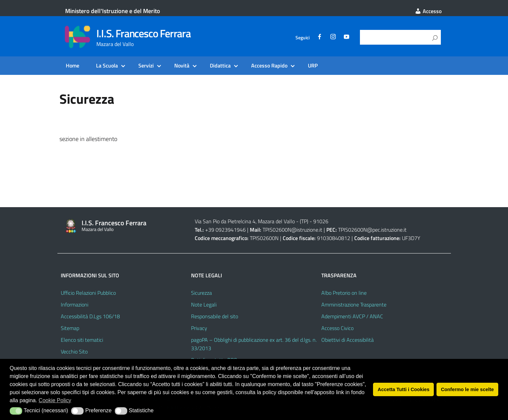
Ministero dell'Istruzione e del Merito (113, 11)
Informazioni (75, 305)
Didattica (220, 65)
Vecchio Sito (74, 352)
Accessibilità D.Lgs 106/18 (90, 316)
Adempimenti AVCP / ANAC (352, 316)
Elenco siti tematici (82, 340)
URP (313, 65)
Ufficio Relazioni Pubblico (88, 293)
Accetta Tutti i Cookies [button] (404, 389)
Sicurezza (201, 293)
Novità (182, 65)
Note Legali (204, 305)
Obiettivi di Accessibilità (348, 340)
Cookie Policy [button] (55, 400)
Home (73, 65)
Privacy (199, 328)
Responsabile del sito (215, 316)
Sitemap (70, 328)
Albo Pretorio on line (344, 293)
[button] (16, 411)
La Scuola (107, 65)
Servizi (146, 65)
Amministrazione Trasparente (354, 305)
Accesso (428, 11)
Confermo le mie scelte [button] (467, 389)
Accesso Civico (337, 328)
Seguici (303, 38)
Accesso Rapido (269, 65)
